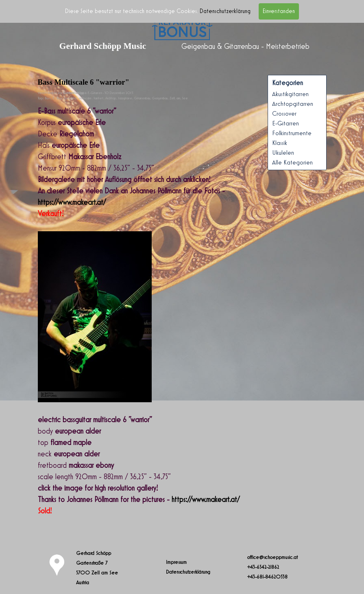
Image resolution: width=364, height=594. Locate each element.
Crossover (284, 114)
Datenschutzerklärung (225, 11)
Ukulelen (283, 153)
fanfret (98, 98)
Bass (48, 98)
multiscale (85, 98)
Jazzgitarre (125, 98)
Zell (172, 98)
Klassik (280, 143)
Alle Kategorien (292, 162)
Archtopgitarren (293, 104)
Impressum (176, 562)
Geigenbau (160, 98)
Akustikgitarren (290, 94)
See (185, 98)
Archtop (111, 98)
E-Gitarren (286, 123)
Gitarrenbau (142, 98)
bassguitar (71, 98)
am (178, 98)
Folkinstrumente (292, 133)
